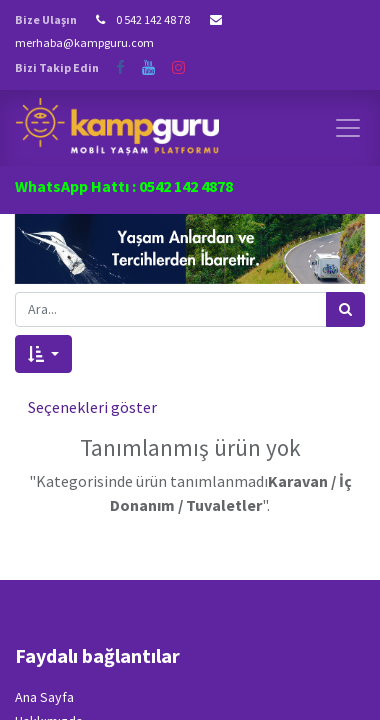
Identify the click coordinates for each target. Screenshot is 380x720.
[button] (43, 354)
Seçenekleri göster (92, 407)
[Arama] (345, 309)
